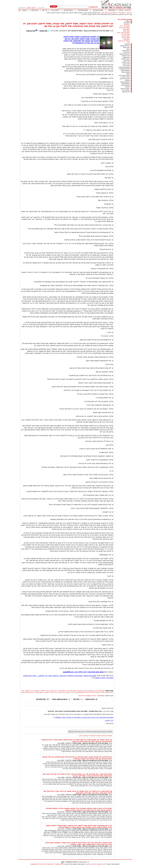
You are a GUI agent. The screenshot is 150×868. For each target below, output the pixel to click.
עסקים (127, 80)
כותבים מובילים (68, 10)
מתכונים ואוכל (125, 72)
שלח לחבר (76, 699)
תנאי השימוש (101, 864)
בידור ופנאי (126, 47)
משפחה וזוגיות (125, 70)
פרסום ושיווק (126, 84)
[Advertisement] (89, 18)
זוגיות (96, 691)
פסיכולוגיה (101, 691)
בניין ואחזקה (126, 51)
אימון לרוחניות (126, 36)
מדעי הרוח (126, 66)
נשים (128, 74)
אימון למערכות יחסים (123, 33)
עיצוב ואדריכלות (125, 79)
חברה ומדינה (126, 56)
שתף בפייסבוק (31, 31)
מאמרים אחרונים (98, 10)
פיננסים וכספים (125, 82)
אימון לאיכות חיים (125, 28)
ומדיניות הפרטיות (91, 864)
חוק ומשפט (126, 57)
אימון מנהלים (126, 38)
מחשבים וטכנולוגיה (124, 67)
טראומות (37, 691)
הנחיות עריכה (55, 10)
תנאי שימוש (35, 10)
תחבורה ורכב (126, 90)
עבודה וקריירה (125, 77)
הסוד (48, 691)
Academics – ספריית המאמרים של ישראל (91, 696)
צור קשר (44, 10)
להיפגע (68, 692)
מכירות (84, 691)
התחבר (29, 8)
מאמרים (79, 691)
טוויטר (24, 10)
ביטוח (128, 49)
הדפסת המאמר (90, 699)
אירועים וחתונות (125, 46)
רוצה (73, 692)
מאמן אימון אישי (80, 692)
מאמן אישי (62, 691)
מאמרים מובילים (83, 10)
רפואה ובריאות (125, 89)
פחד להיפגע (89, 692)
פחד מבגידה (61, 692)
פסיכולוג (43, 691)
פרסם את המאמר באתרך (60, 699)
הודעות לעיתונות (125, 54)
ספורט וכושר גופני (124, 75)
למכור (102, 692)
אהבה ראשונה (29, 691)
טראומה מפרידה (39, 692)
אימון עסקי (126, 39)
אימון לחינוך (126, 29)
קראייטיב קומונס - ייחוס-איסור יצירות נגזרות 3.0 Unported (48, 864)
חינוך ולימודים (126, 59)
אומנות (128, 21)
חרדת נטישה (54, 691)
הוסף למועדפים (41, 699)
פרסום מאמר (112, 10)
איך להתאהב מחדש (27, 692)
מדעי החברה (126, 62)
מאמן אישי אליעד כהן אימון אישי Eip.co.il (97, 31)
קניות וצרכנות (126, 85)
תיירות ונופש (126, 92)
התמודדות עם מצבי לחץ (109, 13)
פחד (67, 691)
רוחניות (127, 87)
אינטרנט (127, 44)
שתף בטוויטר (43, 31)
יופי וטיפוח (127, 61)
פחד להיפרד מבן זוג (51, 692)
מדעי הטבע (126, 64)
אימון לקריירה (126, 34)
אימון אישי (121, 13)
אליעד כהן (97, 692)
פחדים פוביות (109, 692)
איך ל (23, 691)
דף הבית (128, 10)
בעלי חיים (127, 52)
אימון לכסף (126, 31)
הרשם (34, 8)
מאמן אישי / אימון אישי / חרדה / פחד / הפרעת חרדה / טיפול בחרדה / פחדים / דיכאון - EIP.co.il (85, 717)
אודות (121, 10)
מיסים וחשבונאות (125, 69)
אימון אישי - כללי (125, 26)
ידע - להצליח (109, 720)
